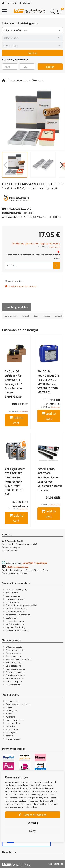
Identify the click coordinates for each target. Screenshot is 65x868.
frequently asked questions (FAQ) (21, 605)
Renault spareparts (15, 672)
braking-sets (12, 710)
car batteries (12, 701)
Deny (32, 831)
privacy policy (12, 602)
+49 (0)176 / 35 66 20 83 (35, 563)
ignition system (13, 739)
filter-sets (11, 717)
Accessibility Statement (17, 630)
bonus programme (15, 599)
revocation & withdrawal (18, 615)
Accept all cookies (33, 815)
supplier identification (16, 611)
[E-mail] (57, 265)
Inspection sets (18, 80)
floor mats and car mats (18, 704)
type (36, 316)
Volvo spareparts (14, 681)
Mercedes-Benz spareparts (19, 659)
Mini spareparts (14, 662)
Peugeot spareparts (15, 669)
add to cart (16, 420)
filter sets (38, 80)
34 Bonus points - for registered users (36, 243)
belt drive (10, 726)
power (47, 316)
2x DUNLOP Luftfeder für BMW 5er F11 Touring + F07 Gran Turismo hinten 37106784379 (13, 384)
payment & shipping (16, 627)
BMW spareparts (14, 647)
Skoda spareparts (14, 678)
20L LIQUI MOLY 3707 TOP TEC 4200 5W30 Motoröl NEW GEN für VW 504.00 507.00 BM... (15, 482)
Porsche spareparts (15, 675)
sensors (10, 736)
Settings (33, 823)
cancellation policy (15, 621)
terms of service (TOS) (16, 589)
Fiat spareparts (13, 653)
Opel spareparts (14, 666)
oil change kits (13, 723)
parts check (11, 618)
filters (9, 714)
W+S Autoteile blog (15, 624)
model (26, 316)
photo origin (12, 593)
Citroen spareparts (15, 650)
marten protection (15, 720)
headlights (11, 732)
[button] (61, 165)
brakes (9, 707)
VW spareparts (13, 685)
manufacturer (11, 316)
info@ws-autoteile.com (18, 567)
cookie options (13, 596)
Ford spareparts (14, 656)
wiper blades (12, 729)
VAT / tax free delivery (16, 608)
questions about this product (21, 286)
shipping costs (55, 247)
